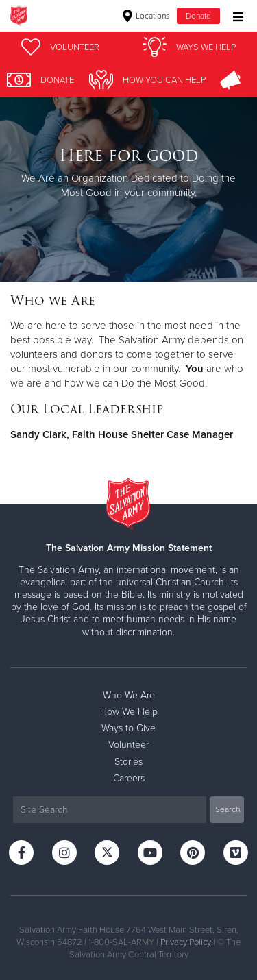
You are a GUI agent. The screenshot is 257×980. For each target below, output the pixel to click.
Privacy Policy (186, 942)
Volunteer (128, 745)
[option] (128, 173)
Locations (146, 16)
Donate (198, 16)
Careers (129, 778)
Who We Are (129, 695)
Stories (128, 762)
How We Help (129, 712)
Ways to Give (128, 728)
